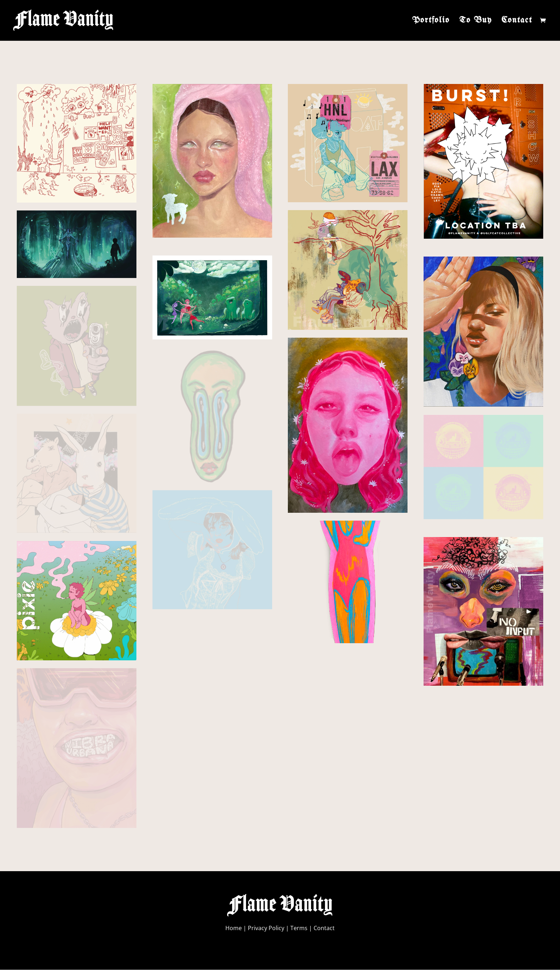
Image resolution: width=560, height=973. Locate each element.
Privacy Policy (266, 928)
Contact (517, 21)
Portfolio (431, 21)
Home (234, 928)
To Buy (476, 21)
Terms (299, 928)
